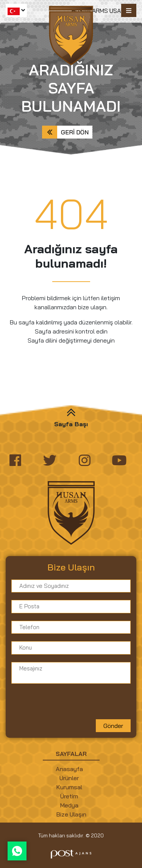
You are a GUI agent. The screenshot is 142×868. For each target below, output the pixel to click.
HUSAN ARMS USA (96, 11)
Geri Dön (75, 132)
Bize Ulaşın (71, 814)
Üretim (69, 796)
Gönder (113, 726)
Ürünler (69, 778)
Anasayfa (69, 769)
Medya (69, 805)
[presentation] (69, 704)
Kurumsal (69, 787)
